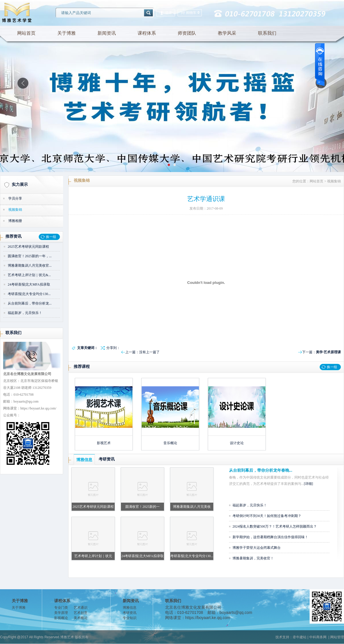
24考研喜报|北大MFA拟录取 (29, 284)
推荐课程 (82, 367)
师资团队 (187, 33)
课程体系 (147, 33)
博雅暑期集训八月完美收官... (30, 266)
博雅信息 (84, 460)
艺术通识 (81, 608)
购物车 (190, 13)
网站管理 (337, 637)
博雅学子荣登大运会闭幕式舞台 (257, 548)
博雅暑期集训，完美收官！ (253, 558)
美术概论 (81, 618)
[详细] (308, 484)
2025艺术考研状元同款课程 (28, 247)
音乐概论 (170, 443)
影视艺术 (104, 443)
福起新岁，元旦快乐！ (25, 313)
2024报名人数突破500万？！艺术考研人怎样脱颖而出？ (275, 526)
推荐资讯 (13, 236)
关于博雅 (67, 33)
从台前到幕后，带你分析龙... (30, 303)
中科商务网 (318, 637)
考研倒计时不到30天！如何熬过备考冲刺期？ (267, 516)
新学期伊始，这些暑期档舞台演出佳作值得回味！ (270, 537)
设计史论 (237, 443)
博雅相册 (15, 221)
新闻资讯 (107, 33)
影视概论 (61, 618)
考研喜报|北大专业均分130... (29, 294)
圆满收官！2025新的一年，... (30, 256)
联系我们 (267, 33)
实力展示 (20, 185)
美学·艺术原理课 (328, 352)
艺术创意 (81, 613)
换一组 (51, 237)
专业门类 (61, 608)
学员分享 (15, 198)
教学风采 (227, 33)
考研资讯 (107, 459)
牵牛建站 (300, 637)
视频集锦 (15, 210)
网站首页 (26, 33)
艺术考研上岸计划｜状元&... (29, 275)
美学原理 (61, 613)
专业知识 (130, 618)
